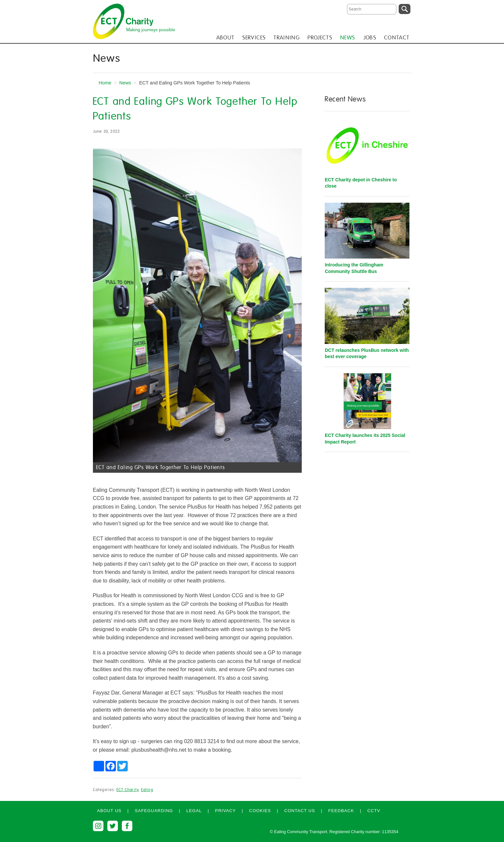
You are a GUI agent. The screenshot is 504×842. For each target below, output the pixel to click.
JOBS (370, 38)
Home (105, 83)
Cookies (260, 811)
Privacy (225, 811)
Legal (194, 811)
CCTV (374, 811)
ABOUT (226, 38)
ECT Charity (127, 790)
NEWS (348, 38)
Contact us (300, 811)
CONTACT (397, 38)
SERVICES (254, 38)
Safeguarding (154, 811)
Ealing (147, 790)
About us (110, 811)
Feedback (341, 811)
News (125, 83)
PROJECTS (320, 38)
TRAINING (287, 38)
